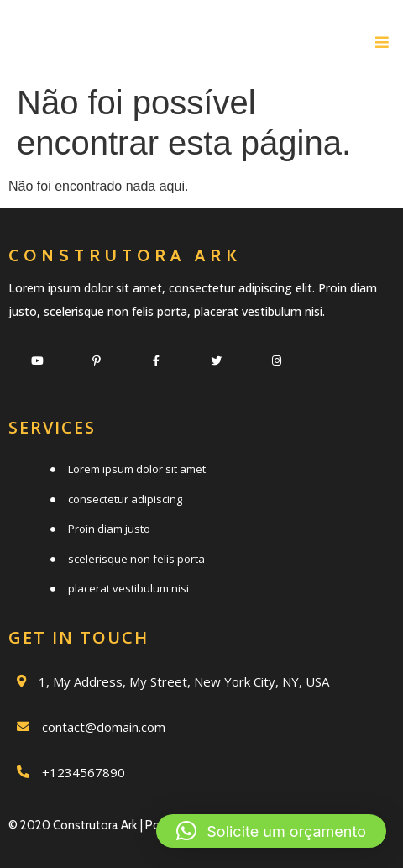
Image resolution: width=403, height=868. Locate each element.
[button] (271, 831)
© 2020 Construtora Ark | (77, 825)
